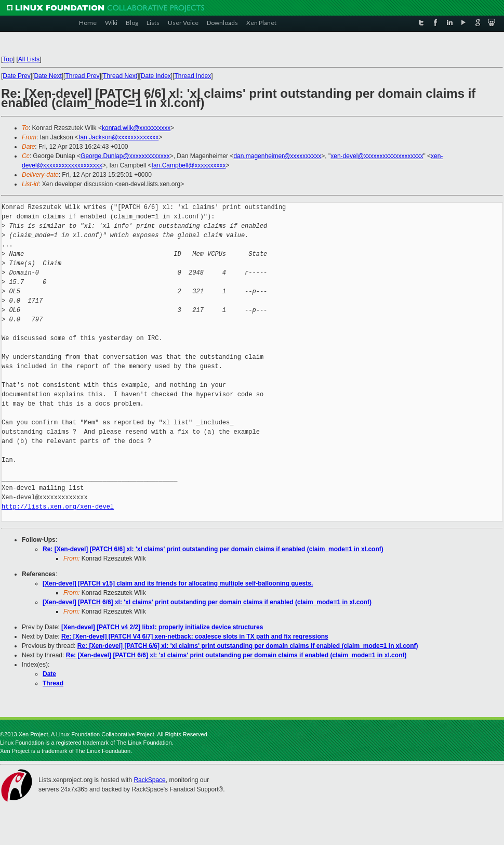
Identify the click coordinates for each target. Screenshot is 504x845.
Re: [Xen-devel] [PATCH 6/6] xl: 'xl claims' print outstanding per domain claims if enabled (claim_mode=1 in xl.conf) (213, 549)
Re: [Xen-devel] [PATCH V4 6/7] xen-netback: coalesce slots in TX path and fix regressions (195, 636)
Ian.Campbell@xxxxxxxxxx (189, 165)
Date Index (156, 76)
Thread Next (120, 76)
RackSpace (149, 780)
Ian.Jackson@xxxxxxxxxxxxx (118, 137)
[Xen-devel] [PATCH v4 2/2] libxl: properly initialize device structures (162, 627)
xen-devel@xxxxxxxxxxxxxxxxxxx (377, 156)
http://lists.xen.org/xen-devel (58, 507)
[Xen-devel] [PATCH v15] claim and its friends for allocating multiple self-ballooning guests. (178, 583)
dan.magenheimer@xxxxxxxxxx (277, 156)
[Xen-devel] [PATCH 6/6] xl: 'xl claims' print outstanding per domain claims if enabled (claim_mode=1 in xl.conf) (207, 602)
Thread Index (193, 76)
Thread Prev (82, 76)
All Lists (29, 59)
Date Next (48, 76)
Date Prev (16, 76)
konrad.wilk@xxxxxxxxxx (136, 128)
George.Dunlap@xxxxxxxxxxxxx (125, 156)
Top (8, 59)
